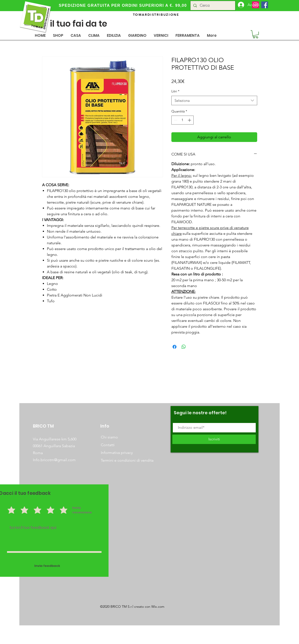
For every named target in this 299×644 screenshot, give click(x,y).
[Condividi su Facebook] (175, 347)
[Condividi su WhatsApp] (184, 347)
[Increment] (190, 120)
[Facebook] (265, 5)
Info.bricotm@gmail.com (54, 460)
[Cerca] (212, 6)
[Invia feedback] (47, 566)
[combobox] (214, 100)
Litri (175, 91)
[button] (76, 35)
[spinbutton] (182, 120)
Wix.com (158, 607)
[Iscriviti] (214, 439)
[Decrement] (175, 120)
